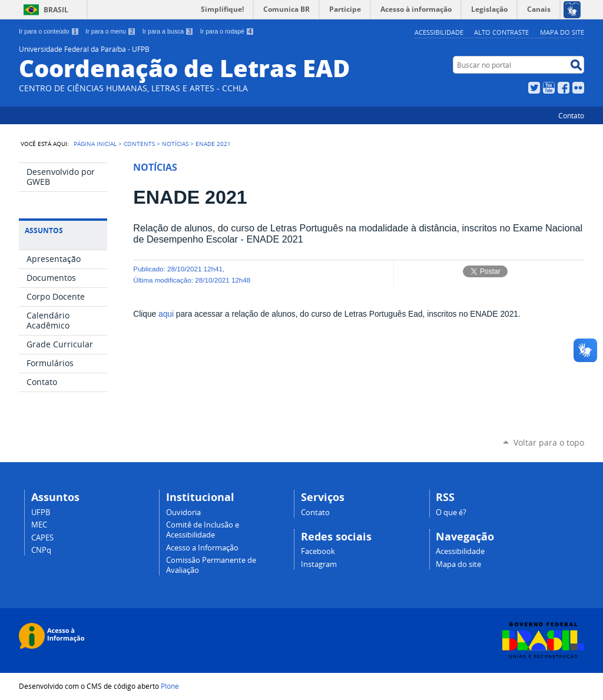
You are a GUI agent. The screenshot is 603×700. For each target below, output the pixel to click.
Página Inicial (95, 144)
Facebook (564, 88)
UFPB (41, 512)
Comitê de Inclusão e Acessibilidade (203, 530)
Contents (139, 144)
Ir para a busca (168, 31)
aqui (166, 314)
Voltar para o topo (549, 442)
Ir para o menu (110, 31)
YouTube (549, 88)
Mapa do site (562, 32)
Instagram (319, 564)
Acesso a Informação (202, 548)
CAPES (42, 538)
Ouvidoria (183, 512)
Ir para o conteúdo (49, 31)
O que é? (451, 512)
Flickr (578, 88)
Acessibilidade (439, 32)
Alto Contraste (501, 32)
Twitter (534, 88)
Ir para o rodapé (227, 31)
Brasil (56, 10)
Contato (571, 115)
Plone (170, 686)
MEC (39, 525)
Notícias (175, 144)
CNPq (41, 550)
